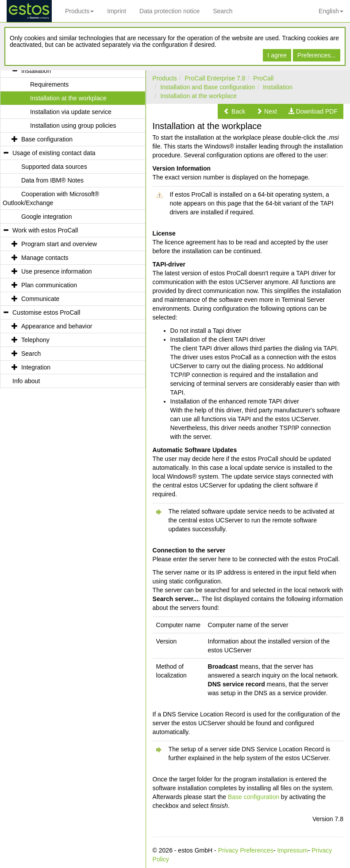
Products (79, 11)
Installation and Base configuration (208, 87)
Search (223, 11)
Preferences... (317, 55)
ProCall (263, 78)
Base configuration (254, 797)
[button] (234, 111)
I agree (277, 55)
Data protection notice (169, 11)
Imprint (117, 11)
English (331, 11)
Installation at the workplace (198, 96)
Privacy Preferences (246, 850)
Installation (278, 87)
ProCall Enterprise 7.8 (215, 78)
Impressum (292, 850)
